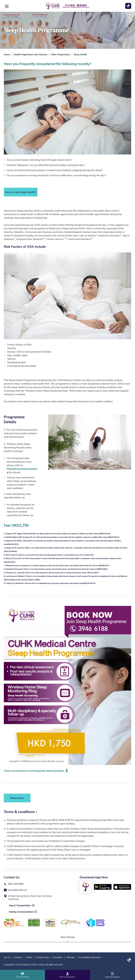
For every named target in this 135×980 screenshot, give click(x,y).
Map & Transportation (20, 906)
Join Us (7, 957)
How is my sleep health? (21, 192)
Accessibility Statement (89, 957)
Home (7, 55)
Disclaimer (58, 957)
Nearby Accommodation (21, 912)
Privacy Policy (43, 957)
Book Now (17, 798)
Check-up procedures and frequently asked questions (34, 771)
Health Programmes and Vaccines (30, 55)
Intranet (18, 957)
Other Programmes (61, 55)
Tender (29, 957)
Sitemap (70, 957)
